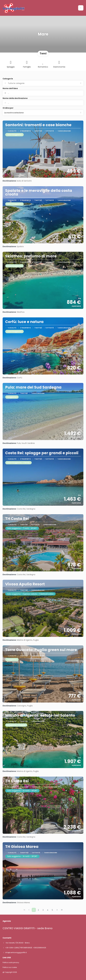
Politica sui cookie (10, 967)
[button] (43, 113)
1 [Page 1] (34, 910)
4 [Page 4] (48, 910)
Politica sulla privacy (11, 963)
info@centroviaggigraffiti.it (16, 953)
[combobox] (43, 103)
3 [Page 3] (43, 910)
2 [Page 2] (38, 910)
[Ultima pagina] (62, 910)
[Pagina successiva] (57, 910)
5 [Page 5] (52, 910)
